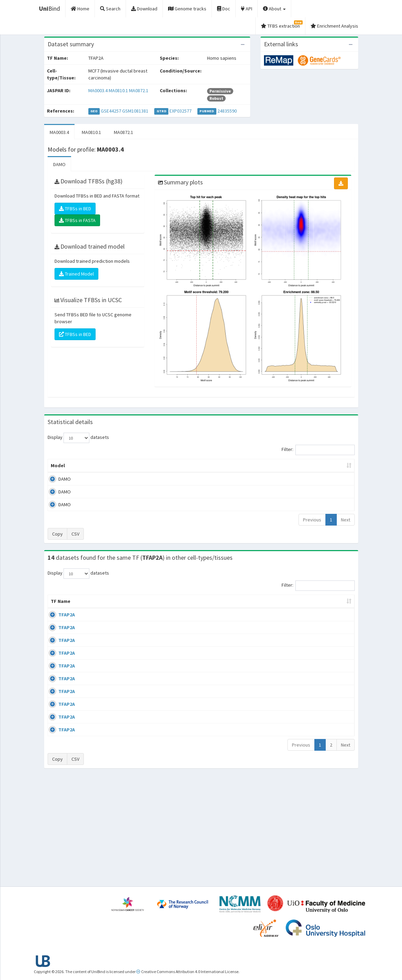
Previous (312, 520)
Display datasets (78, 438)
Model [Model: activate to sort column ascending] (58, 465)
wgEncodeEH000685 (299, 702)
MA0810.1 (118, 90)
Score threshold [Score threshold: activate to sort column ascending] (252, 465)
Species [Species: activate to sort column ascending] (255, 608)
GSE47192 (289, 622)
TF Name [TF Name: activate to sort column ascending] (57, 605)
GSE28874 (289, 682)
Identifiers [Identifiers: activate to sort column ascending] (291, 608)
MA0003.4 (98, 90)
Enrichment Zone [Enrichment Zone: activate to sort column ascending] (172, 465)
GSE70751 (289, 662)
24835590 (227, 111)
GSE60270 (289, 769)
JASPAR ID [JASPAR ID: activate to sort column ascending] (334, 605)
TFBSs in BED (75, 209)
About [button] (274, 9)
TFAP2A (59, 622)
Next (346, 520)
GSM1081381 (135, 111)
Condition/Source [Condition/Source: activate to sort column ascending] (145, 608)
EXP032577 (180, 111)
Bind (50, 8)
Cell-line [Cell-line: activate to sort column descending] (88, 608)
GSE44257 (111, 111)
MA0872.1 (139, 90)
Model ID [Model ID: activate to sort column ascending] (128, 465)
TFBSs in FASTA (77, 220)
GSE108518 (290, 722)
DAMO (59, 164)
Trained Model (76, 274)
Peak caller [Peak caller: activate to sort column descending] (92, 465)
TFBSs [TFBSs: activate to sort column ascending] (212, 465)
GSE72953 (289, 822)
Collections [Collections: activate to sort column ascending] (217, 608)
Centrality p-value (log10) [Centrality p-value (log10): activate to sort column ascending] (314, 465)
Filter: (318, 450)
